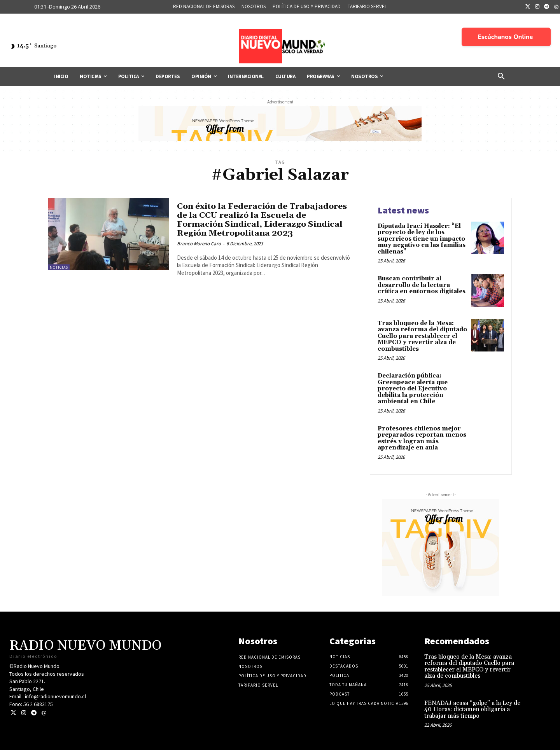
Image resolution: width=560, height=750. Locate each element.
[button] (501, 77)
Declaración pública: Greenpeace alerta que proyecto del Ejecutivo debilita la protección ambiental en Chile (413, 389)
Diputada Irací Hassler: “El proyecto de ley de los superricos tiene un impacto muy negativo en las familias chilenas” (422, 239)
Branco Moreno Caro (199, 244)
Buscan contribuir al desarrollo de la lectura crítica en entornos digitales (422, 285)
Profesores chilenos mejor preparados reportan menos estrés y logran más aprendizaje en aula (422, 438)
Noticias (59, 267)
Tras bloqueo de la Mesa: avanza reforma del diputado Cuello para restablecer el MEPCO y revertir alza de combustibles (422, 336)
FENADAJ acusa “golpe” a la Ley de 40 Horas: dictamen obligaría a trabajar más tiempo (472, 710)
